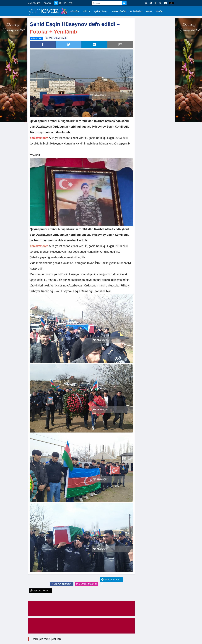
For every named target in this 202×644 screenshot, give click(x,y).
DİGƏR (159, 11)
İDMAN (149, 11)
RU (61, 3)
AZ (56, 3)
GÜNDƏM (75, 11)
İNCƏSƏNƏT (136, 11)
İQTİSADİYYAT (101, 11)
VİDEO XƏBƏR (119, 11)
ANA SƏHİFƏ (34, 3)
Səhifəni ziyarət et (61, 584)
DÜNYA (87, 11)
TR (71, 3)
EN (66, 3)
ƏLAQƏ (47, 3)
